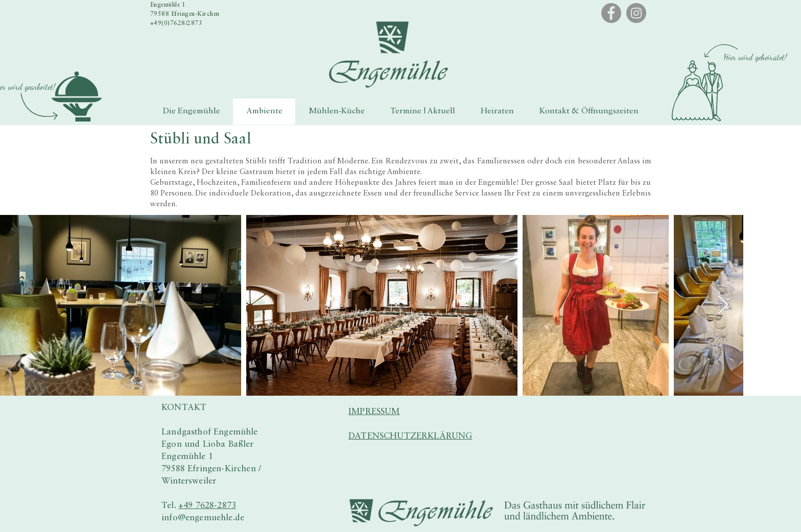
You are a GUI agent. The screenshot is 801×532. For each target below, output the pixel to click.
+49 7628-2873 (207, 506)
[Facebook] (611, 13)
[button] (77, 96)
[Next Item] (723, 306)
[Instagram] (636, 13)
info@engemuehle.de (203, 518)
